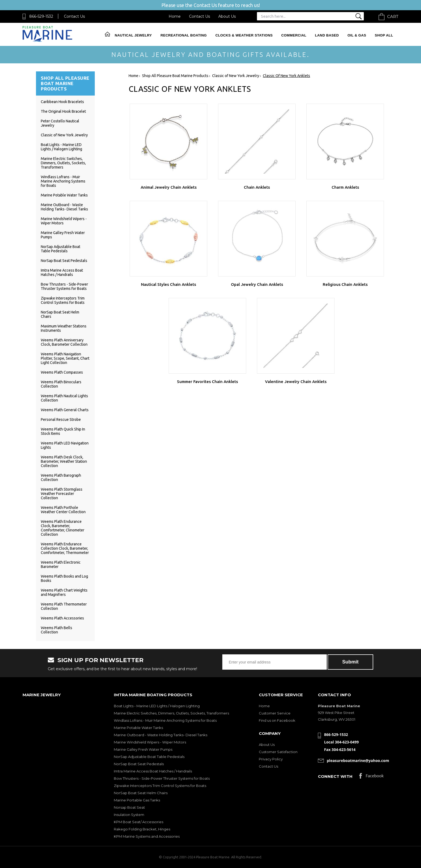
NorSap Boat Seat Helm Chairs (141, 793)
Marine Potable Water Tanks (64, 195)
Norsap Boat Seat (129, 807)
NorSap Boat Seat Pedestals (64, 261)
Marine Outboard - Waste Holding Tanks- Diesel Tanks (64, 207)
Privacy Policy (271, 759)
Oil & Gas (357, 35)
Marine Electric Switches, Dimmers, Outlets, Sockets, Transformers (63, 163)
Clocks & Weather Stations (244, 35)
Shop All (384, 35)
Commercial (294, 35)
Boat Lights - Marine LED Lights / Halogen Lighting (61, 147)
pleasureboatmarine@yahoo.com (358, 761)
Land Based (327, 35)
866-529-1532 (41, 16)
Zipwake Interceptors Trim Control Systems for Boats (63, 300)
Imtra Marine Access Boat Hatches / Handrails (62, 272)
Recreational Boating (184, 35)
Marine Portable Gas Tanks (137, 800)
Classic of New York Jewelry (64, 135)
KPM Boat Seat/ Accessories (139, 822)
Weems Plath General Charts (65, 410)
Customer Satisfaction (278, 752)
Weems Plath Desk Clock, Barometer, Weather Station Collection (64, 461)
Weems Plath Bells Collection (57, 630)
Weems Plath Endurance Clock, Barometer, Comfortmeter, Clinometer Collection (63, 528)
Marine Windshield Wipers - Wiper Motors (150, 742)
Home (175, 16)
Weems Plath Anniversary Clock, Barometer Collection (64, 342)
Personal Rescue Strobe (61, 420)
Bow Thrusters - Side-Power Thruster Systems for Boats (64, 286)
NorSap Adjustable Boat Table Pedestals (61, 249)
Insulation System (129, 815)
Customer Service (275, 713)
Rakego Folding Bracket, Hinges (142, 829)
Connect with (335, 776)
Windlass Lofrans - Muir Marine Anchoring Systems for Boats (63, 181)
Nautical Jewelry (133, 35)
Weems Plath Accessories (62, 618)
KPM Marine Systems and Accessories (147, 836)
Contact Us (74, 16)
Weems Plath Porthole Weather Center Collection (63, 510)
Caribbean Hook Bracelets (62, 102)
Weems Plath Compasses (62, 372)
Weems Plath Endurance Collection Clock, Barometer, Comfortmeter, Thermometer (65, 548)
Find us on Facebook (277, 720)
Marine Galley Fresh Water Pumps (143, 749)
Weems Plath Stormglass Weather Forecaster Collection (62, 494)
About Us (227, 16)
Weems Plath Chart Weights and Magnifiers (64, 592)
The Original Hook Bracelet (63, 111)
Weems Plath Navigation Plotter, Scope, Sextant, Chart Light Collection (65, 358)
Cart (393, 17)
